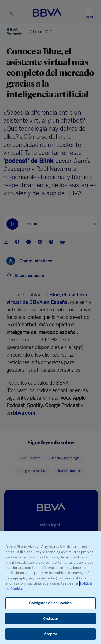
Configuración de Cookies (50, 603)
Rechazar (50, 619)
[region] (50, 588)
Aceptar (50, 634)
